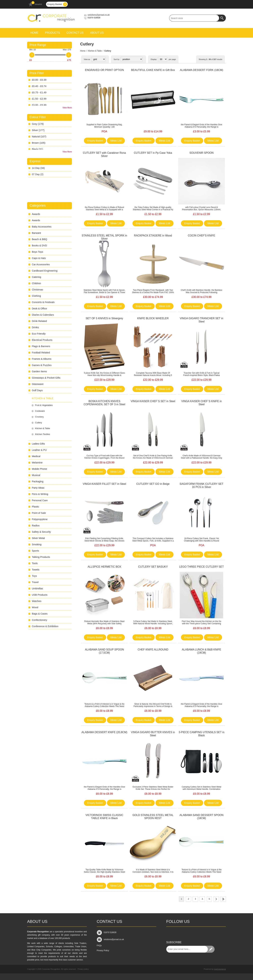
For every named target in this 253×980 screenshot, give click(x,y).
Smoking (37, 544)
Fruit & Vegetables (44, 405)
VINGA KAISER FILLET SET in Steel (104, 484)
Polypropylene (40, 519)
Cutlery (38, 423)
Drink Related (39, 321)
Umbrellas (37, 588)
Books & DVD (39, 245)
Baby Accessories (42, 227)
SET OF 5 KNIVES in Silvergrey (104, 318)
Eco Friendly (39, 334)
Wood (35, 607)
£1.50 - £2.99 (39, 99)
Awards (36, 214)
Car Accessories (41, 264)
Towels (36, 570)
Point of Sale (39, 513)
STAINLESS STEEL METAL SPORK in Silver (104, 237)
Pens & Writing (40, 494)
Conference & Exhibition (45, 626)
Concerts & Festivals (43, 302)
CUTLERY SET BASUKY (153, 567)
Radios (36, 525)
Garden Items (39, 371)
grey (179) (38, 124)
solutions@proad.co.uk (99, 15)
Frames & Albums (42, 359)
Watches (37, 601)
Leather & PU (39, 450)
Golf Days (37, 390)
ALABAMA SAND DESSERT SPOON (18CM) (201, 817)
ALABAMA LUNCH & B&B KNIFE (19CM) (201, 651)
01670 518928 (94, 18)
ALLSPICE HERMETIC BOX (104, 567)
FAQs (99, 946)
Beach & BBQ (39, 239)
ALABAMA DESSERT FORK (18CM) (202, 70)
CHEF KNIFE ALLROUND (153, 650)
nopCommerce (220, 969)
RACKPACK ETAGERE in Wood (153, 236)
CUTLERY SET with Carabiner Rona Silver (104, 154)
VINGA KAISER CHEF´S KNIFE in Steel (202, 403)
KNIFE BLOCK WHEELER (153, 318)
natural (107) (39, 136)
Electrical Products (42, 340)
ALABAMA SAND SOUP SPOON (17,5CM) (104, 651)
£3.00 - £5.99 (39, 105)
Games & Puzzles (42, 365)
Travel (35, 582)
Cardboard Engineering (45, 271)
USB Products (40, 595)
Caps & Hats (39, 258)
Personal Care (40, 500)
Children (36, 283)
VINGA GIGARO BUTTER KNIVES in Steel (153, 734)
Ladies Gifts (38, 444)
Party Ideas (38, 488)
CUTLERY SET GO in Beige (153, 484)
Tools (35, 563)
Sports (35, 551)
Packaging (38, 481)
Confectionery (39, 620)
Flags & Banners (41, 346)
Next (216, 899)
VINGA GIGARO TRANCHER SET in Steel (202, 320)
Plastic (35, 507)
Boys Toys (37, 252)
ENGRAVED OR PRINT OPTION (104, 70)
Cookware (40, 411)
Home (83, 51)
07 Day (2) (38, 174)
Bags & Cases (40, 614)
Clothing (36, 296)
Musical (36, 475)
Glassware (38, 384)
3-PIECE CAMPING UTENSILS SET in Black (202, 734)
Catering (37, 277)
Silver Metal (38, 538)
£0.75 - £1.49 (39, 92)
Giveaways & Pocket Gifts (46, 378)
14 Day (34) (38, 168)
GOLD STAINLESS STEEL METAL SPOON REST (153, 817)
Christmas (37, 290)
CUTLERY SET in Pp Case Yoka (153, 153)
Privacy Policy (103, 951)
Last (223, 899)
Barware (36, 233)
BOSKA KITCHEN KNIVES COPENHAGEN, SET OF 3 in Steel (104, 403)
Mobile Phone (39, 469)
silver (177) (38, 130)
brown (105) (39, 143)
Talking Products (41, 557)
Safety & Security (41, 532)
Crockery (39, 417)
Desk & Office (39, 308)
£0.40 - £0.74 (39, 86)
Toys (34, 576)
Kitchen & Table (95, 51)
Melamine (37, 462)
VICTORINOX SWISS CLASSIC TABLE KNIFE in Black (104, 817)
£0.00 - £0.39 (39, 80)
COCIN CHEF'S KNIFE (202, 236)
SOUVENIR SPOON (202, 153)
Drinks (35, 327)
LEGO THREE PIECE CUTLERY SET (201, 567)
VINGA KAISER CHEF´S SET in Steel (153, 401)
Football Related (41, 352)
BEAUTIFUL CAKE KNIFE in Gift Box (153, 70)
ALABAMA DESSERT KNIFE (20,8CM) (104, 732)
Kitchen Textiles (43, 434)
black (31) (37, 149)
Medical (36, 456)
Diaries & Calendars (43, 315)
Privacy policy (83, 969)
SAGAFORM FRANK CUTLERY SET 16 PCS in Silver (202, 485)
